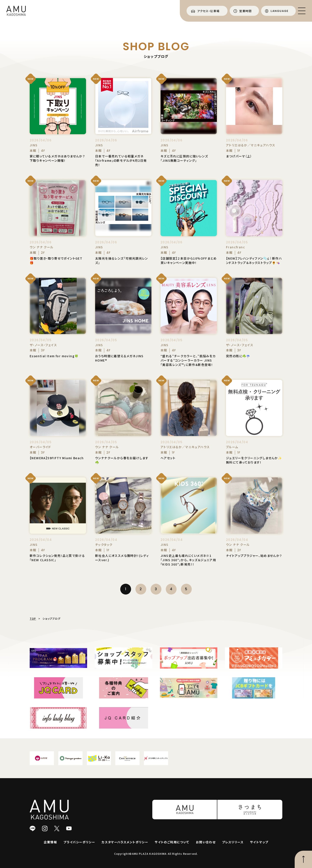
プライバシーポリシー (79, 842)
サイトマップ (259, 842)
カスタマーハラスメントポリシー (125, 842)
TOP (33, 618)
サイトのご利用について (172, 842)
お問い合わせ (206, 842)
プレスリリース (233, 842)
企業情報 (50, 842)
